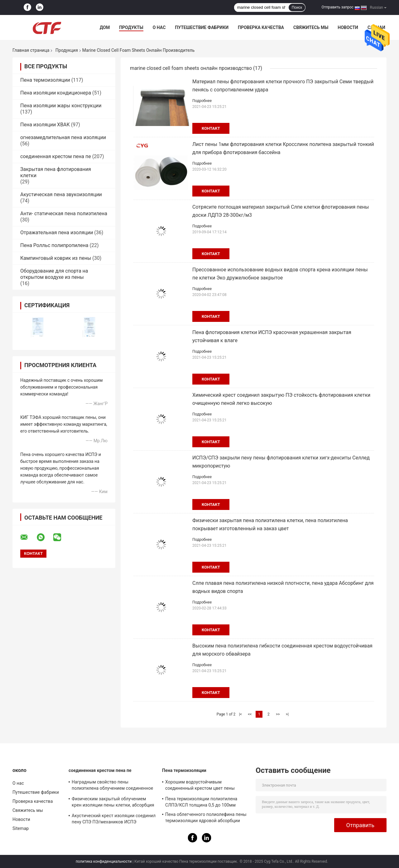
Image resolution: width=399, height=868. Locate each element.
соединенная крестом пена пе (56, 156)
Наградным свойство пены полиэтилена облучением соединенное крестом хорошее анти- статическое (112, 786)
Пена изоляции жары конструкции (61, 106)
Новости (348, 27)
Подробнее (202, 101)
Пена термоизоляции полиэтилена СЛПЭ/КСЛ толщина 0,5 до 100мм (201, 802)
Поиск (297, 7)
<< (250, 714)
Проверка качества (261, 27)
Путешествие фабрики (202, 27)
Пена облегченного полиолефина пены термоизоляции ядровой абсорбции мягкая (206, 818)
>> (278, 714)
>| (287, 714)
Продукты (131, 27)
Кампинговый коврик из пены (56, 258)
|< (240, 714)
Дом (105, 27)
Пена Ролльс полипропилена (54, 245)
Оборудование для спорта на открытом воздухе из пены (54, 274)
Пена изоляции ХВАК (45, 125)
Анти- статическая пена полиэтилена (64, 213)
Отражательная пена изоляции (57, 233)
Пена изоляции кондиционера (56, 93)
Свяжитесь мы (311, 27)
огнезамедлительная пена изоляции (63, 137)
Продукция (67, 50)
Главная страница (31, 50)
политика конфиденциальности (104, 861)
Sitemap (21, 828)
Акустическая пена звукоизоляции (61, 194)
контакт (211, 128)
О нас (159, 27)
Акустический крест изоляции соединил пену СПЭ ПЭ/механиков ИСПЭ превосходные (114, 820)
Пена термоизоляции (45, 80)
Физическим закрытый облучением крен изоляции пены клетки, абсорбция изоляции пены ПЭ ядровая (113, 803)
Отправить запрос (337, 7)
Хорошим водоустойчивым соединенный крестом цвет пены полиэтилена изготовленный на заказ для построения (205, 786)
